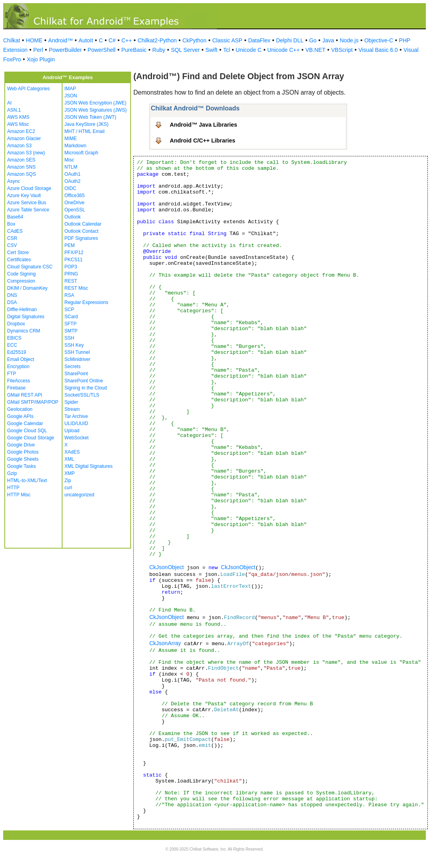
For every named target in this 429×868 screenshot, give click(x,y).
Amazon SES (21, 160)
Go (313, 40)
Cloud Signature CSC (30, 267)
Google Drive (21, 445)
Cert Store (18, 253)
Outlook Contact (82, 231)
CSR (12, 238)
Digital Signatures (26, 317)
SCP (69, 310)
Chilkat (12, 40)
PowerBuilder (65, 50)
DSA (12, 302)
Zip (68, 481)
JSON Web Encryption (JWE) (95, 103)
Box (11, 224)
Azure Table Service (28, 210)
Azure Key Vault (24, 196)
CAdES (15, 231)
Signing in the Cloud (86, 388)
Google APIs (20, 416)
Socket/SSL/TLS (82, 395)
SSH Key (74, 345)
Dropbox (16, 324)
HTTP (13, 488)
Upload (72, 431)
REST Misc (76, 288)
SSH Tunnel (77, 352)
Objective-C (379, 40)
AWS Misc (18, 124)
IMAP (70, 89)
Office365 (75, 196)
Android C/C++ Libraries (203, 141)
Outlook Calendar (83, 224)
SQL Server (185, 50)
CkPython (195, 40)
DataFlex (259, 40)
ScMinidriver (78, 359)
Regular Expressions (86, 302)
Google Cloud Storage (31, 438)
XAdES (72, 452)
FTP (12, 374)
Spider (71, 402)
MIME (71, 139)
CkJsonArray (165, 643)
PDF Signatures (81, 238)
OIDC (70, 188)
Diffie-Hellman (22, 310)
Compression (21, 281)
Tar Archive (76, 416)
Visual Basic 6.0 (378, 50)
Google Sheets (23, 459)
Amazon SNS (21, 167)
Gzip (12, 473)
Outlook (73, 217)
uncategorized (79, 495)
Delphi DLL (289, 40)
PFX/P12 (74, 253)
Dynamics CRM (24, 331)
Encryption (18, 367)
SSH (69, 338)
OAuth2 (73, 181)
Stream (72, 409)
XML (69, 459)
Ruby (159, 50)
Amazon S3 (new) (26, 153)
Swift (211, 50)
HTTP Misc (19, 495)
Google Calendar (25, 424)
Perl (38, 50)
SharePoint (76, 374)
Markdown (75, 146)
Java (328, 40)
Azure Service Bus (27, 203)
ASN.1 (14, 110)
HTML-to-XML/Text (27, 481)
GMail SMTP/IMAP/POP (33, 402)
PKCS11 (74, 260)
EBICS (14, 338)
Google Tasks (22, 466)
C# (112, 40)
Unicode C (249, 50)
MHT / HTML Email (84, 131)
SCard (71, 317)
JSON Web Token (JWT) (90, 117)
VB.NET (316, 50)
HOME (34, 40)
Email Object (21, 359)
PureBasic (134, 50)
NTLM (71, 167)
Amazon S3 (19, 146)
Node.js (349, 40)
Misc (69, 160)
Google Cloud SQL (27, 431)
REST (71, 281)
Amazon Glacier (24, 139)
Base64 (15, 217)
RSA (69, 295)
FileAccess (19, 381)
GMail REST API (25, 395)
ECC (12, 345)
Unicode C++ (283, 50)
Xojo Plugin (41, 59)
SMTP (71, 331)
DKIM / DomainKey (27, 288)
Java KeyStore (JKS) (86, 124)
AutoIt (86, 40)
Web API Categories (28, 89)
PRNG (71, 274)
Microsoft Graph (81, 153)
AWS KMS (18, 117)
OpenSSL (75, 210)
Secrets (73, 367)
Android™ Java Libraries (203, 125)
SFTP (71, 324)
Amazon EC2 (21, 131)
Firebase (16, 388)
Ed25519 (17, 352)
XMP (70, 473)
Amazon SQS (22, 174)
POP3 (71, 267)
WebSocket (77, 438)
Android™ (61, 40)
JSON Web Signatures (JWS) (96, 110)
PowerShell (102, 50)
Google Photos (23, 452)
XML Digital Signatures (89, 466)
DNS (12, 295)
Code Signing (21, 274)
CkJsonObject (166, 567)
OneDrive (75, 203)
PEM (70, 245)
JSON (71, 96)
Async (14, 181)
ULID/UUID (76, 424)
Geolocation (20, 409)
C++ (127, 40)
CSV (12, 245)
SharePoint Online (84, 381)
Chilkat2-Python (157, 40)
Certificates (19, 260)
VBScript (342, 50)
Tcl (227, 50)
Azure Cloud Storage (29, 188)
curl (68, 488)
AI (9, 103)
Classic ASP (227, 40)
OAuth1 (73, 174)
